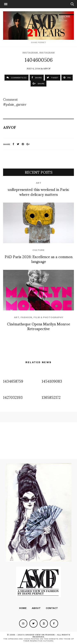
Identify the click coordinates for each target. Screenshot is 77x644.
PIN (67, 78)
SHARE (37, 78)
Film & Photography (48, 317)
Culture (38, 250)
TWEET (53, 78)
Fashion (26, 317)
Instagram (30, 53)
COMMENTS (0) (17, 78)
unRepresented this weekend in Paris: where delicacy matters (38, 191)
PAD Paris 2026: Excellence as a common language (39, 259)
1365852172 (51, 397)
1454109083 (52, 381)
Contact (52, 608)
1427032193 (13, 397)
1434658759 (13, 381)
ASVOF (47, 68)
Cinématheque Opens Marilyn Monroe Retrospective (38, 326)
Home (23, 608)
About (36, 608)
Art (39, 183)
